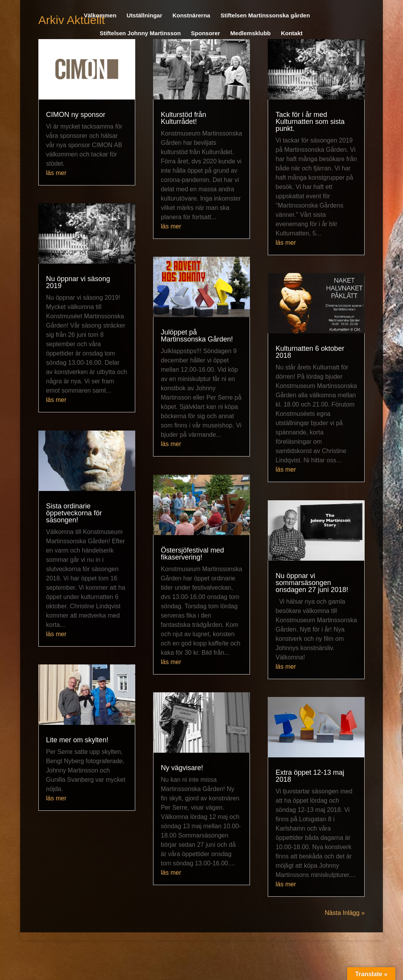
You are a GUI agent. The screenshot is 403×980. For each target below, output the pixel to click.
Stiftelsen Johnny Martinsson (140, 33)
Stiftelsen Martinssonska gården (265, 16)
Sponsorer (206, 33)
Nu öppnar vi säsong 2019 (78, 282)
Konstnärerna (191, 16)
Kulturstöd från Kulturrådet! (183, 118)
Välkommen (100, 16)
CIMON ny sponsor (76, 115)
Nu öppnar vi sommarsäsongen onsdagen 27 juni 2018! (312, 583)
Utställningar (145, 16)
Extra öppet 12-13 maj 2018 (310, 776)
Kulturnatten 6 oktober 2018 (310, 352)
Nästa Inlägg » (345, 913)
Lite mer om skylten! (77, 740)
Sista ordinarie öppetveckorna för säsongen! (74, 513)
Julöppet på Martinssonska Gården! (197, 336)
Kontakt (292, 33)
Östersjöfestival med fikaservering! (192, 554)
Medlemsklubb (250, 33)
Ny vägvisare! (182, 768)
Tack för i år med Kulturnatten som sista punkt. (310, 122)
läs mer (56, 173)
